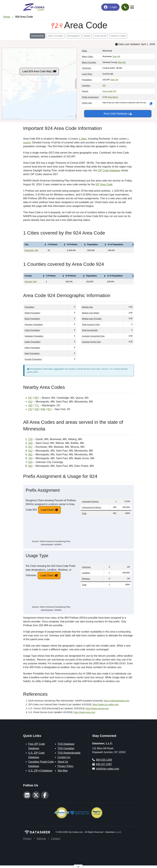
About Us (63, 762)
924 (30, 462)
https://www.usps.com (84, 712)
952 (30, 466)
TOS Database (66, 744)
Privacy (27, 839)
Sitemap (41, 839)
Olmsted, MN (31, 282)
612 (30, 402)
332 (37, 409)
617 (30, 398)
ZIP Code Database (109, 170)
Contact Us (64, 757)
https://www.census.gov (97, 708)
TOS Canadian (66, 748)
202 (30, 405)
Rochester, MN (31, 250)
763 (30, 458)
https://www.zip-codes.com (106, 704)
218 (30, 439)
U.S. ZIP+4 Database (40, 771)
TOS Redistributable (69, 753)
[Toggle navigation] (132, 7)
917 (50, 409)
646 (43, 409)
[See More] (113, 97)
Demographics (73, 36)
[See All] (116, 56)
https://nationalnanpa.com (117, 701)
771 (37, 405)
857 (37, 398)
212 (30, 409)
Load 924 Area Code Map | (39, 71)
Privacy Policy (66, 766)
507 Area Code (104, 184)
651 (30, 454)
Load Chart (47, 510)
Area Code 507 (109, 91)
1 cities (83, 139)
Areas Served (100, 36)
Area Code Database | (118, 114)
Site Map (63, 771)
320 (30, 443)
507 (104, 85)
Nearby (87, 36)
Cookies (56, 839)
